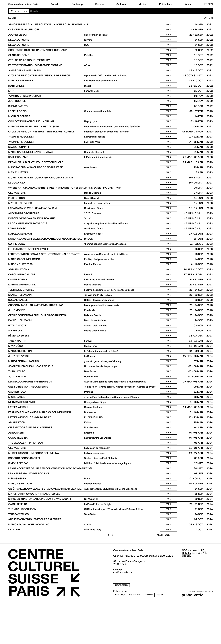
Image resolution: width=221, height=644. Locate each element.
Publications (166, 4)
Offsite (15, 11)
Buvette (100, 4)
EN (211, 4)
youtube (161, 637)
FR (206, 4)
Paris (25, 11)
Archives (121, 4)
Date (207, 18)
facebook (120, 637)
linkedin (148, 637)
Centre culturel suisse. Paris (23, 4)
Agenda (55, 4)
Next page (164, 577)
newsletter (121, 627)
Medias (142, 4)
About (188, 4)
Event (12, 18)
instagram (135, 637)
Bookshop (77, 4)
